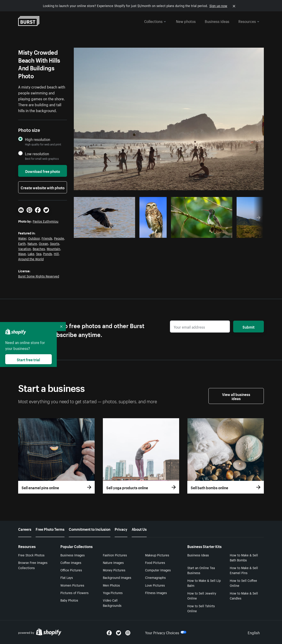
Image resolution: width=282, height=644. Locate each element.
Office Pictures (71, 570)
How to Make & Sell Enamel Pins (244, 570)
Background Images (117, 577)
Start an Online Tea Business (201, 570)
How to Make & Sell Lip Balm (204, 583)
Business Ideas (198, 555)
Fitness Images (156, 592)
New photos (186, 21)
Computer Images (158, 570)
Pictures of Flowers (74, 592)
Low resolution (37, 154)
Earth (22, 243)
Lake (31, 253)
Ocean (43, 243)
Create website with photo (43, 187)
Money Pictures (114, 570)
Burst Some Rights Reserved (39, 276)
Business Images (73, 555)
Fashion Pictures (115, 555)
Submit (249, 327)
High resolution (38, 139)
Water (22, 238)
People (59, 238)
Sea (39, 253)
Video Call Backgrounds (112, 603)
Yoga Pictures (113, 592)
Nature (32, 243)
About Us (139, 529)
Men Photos (111, 585)
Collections (155, 21)
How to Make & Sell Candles (244, 596)
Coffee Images (71, 562)
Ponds (48, 253)
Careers (25, 529)
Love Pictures (155, 585)
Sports (55, 243)
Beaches (39, 248)
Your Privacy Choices (166, 632)
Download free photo (43, 171)
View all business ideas (236, 396)
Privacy (121, 529)
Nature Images (113, 562)
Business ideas (217, 21)
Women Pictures (72, 585)
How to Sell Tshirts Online (201, 608)
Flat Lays (67, 577)
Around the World (31, 259)
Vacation (25, 248)
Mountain (53, 248)
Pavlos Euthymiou (46, 221)
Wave (22, 253)
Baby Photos (69, 600)
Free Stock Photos (31, 555)
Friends (47, 238)
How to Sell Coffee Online (243, 583)
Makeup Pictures (157, 555)
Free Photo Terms (50, 529)
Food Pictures (155, 562)
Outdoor (34, 238)
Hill (56, 253)
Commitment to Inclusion (90, 529)
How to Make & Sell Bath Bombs (244, 557)
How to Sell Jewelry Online (202, 596)
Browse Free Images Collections (33, 565)
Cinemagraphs (155, 577)
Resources (249, 21)
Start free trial (28, 359)
